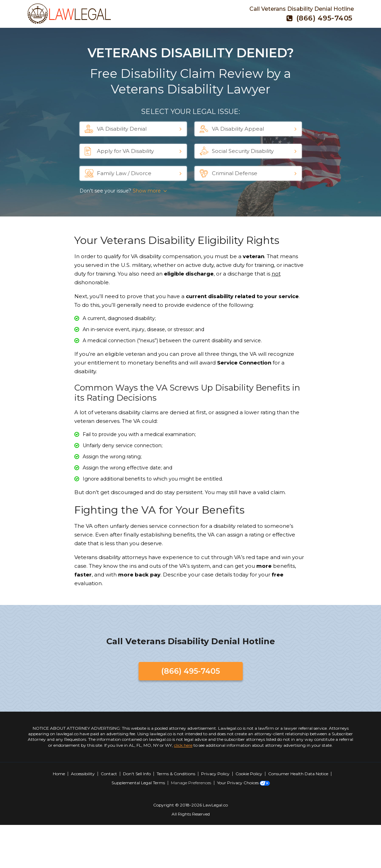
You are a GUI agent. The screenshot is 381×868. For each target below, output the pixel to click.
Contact (109, 774)
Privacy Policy (215, 774)
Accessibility (83, 774)
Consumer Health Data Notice (298, 774)
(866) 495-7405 (320, 18)
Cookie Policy (249, 774)
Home (59, 774)
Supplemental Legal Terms (138, 783)
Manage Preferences (191, 783)
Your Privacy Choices (243, 783)
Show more (147, 191)
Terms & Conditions (176, 774)
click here (183, 745)
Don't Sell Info (137, 774)
